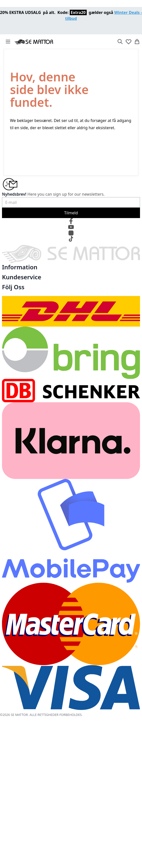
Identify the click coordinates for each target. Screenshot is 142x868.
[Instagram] (71, 233)
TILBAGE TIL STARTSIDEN (37, 150)
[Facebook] (71, 221)
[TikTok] (71, 239)
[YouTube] (71, 227)
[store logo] (34, 42)
